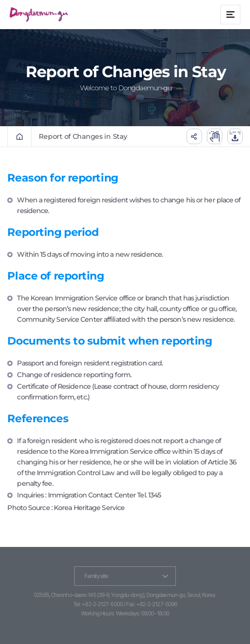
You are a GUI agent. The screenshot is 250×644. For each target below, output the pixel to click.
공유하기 (194, 136)
